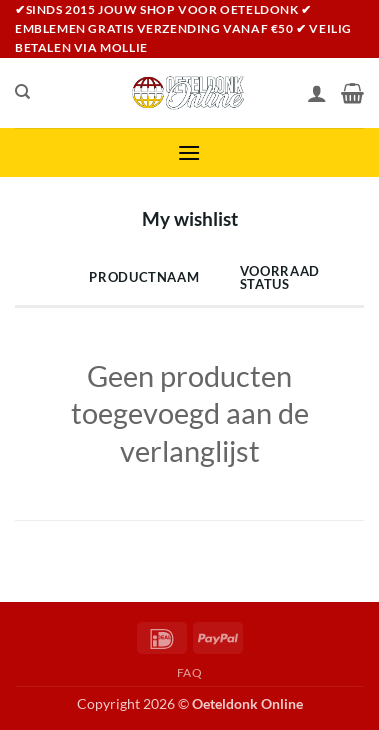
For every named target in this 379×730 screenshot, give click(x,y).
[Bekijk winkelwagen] (352, 93)
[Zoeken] (22, 92)
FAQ (190, 672)
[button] (189, 152)
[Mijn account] (317, 93)
